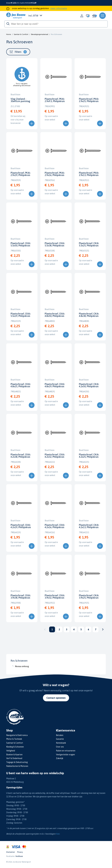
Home (9, 34)
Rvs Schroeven (57, 34)
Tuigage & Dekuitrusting (17, 762)
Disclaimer (11, 852)
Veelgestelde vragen (65, 755)
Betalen (60, 735)
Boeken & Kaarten (14, 755)
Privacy (20, 852)
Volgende (103, 629)
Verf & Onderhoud (14, 758)
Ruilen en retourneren (66, 751)
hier (58, 834)
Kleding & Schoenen (15, 747)
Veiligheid (11, 751)
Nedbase (19, 856)
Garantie (60, 739)
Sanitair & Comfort (21, 34)
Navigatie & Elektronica (17, 735)
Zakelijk (60, 758)
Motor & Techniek (14, 739)
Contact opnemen (56, 698)
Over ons (60, 747)
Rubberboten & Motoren (17, 766)
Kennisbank (61, 743)
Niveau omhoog (22, 666)
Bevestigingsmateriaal (40, 34)
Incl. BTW (35, 16)
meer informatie (59, 8)
